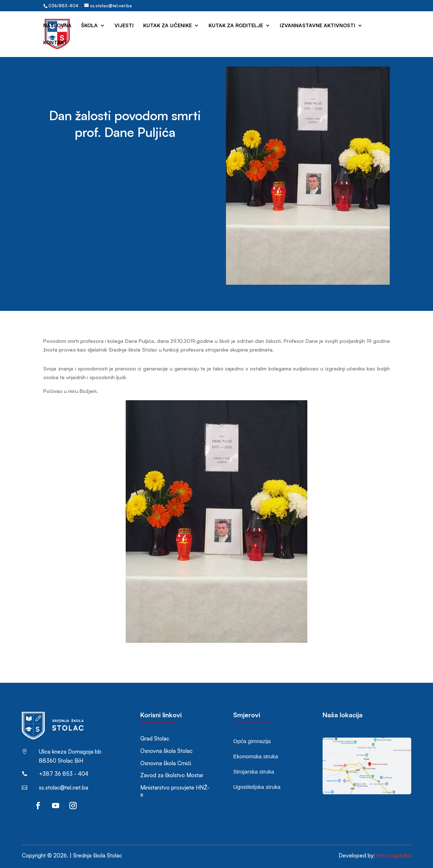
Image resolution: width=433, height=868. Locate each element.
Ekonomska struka (256, 756)
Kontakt (55, 43)
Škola (89, 26)
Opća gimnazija (252, 741)
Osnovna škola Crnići (166, 763)
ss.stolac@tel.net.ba (64, 788)
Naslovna (57, 26)
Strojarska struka (254, 772)
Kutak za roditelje (236, 26)
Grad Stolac (155, 739)
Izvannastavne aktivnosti (317, 26)
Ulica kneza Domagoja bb (70, 752)
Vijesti (124, 26)
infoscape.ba (394, 855)
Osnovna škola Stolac (166, 751)
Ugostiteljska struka (257, 787)
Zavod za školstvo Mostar (172, 775)
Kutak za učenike (167, 26)
